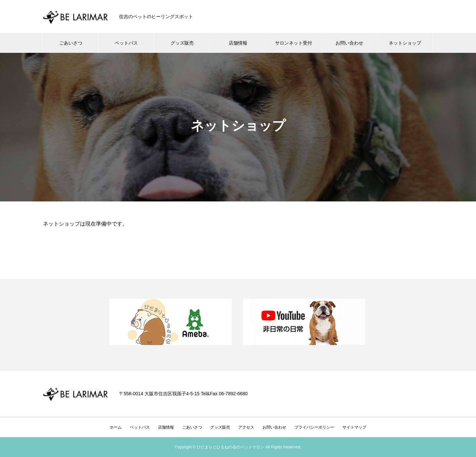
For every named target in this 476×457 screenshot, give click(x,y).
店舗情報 (238, 43)
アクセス (246, 427)
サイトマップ (354, 427)
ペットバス (126, 43)
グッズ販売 (182, 43)
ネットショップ (405, 43)
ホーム (116, 427)
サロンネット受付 (294, 43)
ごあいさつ (71, 43)
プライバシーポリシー (314, 427)
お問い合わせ (349, 43)
